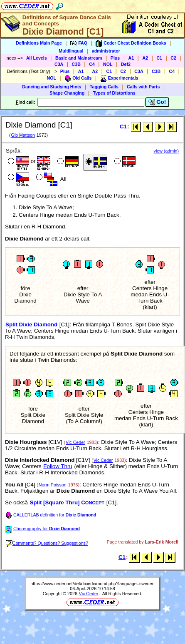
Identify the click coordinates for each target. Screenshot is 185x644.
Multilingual (71, 51)
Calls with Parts (143, 87)
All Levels (37, 58)
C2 (173, 58)
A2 (145, 58)
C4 (92, 64)
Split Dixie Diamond (31, 325)
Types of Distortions (114, 93)
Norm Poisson (53, 485)
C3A (59, 64)
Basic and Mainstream (79, 58)
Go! (157, 102)
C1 (159, 58)
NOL (108, 64)
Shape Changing (67, 93)
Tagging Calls (104, 87)
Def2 (126, 64)
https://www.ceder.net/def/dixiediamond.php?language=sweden (92, 584)
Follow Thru (58, 466)
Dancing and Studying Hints (52, 87)
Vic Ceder (75, 442)
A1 (131, 58)
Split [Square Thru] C (67, 502)
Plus (115, 58)
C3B (76, 64)
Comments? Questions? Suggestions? (47, 543)
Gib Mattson (23, 135)
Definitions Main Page (39, 43)
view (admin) (166, 151)
